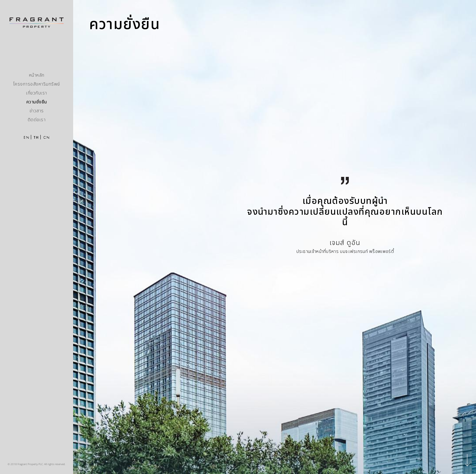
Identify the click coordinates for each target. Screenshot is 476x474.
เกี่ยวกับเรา (37, 93)
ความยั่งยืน (37, 102)
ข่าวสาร (37, 111)
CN (46, 137)
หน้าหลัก (37, 75)
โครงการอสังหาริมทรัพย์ (37, 84)
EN (26, 137)
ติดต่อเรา (37, 120)
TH (36, 137)
